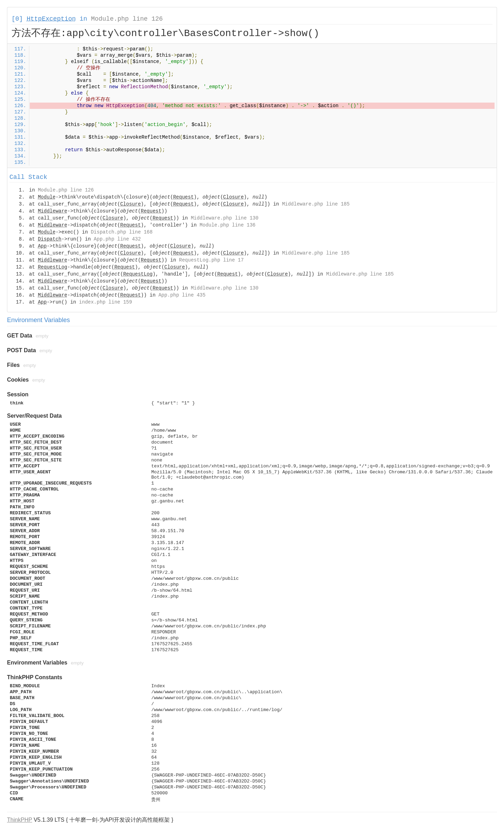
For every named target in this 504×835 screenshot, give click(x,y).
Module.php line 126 (127, 19)
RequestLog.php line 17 (212, 260)
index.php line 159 (106, 302)
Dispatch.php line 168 (121, 232)
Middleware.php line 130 (225, 218)
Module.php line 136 (227, 225)
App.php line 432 (117, 239)
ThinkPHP (20, 820)
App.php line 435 (182, 295)
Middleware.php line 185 (316, 204)
